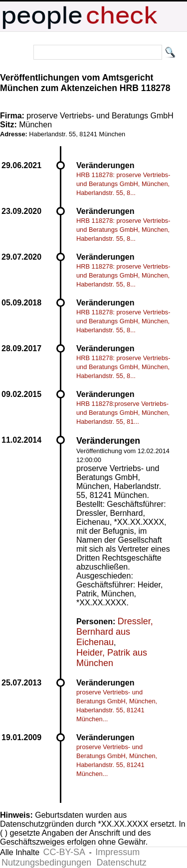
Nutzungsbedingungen (46, 863)
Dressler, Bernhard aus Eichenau (115, 632)
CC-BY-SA (64, 852)
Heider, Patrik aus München (112, 658)
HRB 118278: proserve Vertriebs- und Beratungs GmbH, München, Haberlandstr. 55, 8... (123, 184)
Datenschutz (122, 863)
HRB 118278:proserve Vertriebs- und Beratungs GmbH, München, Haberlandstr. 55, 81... (123, 413)
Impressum (117, 852)
